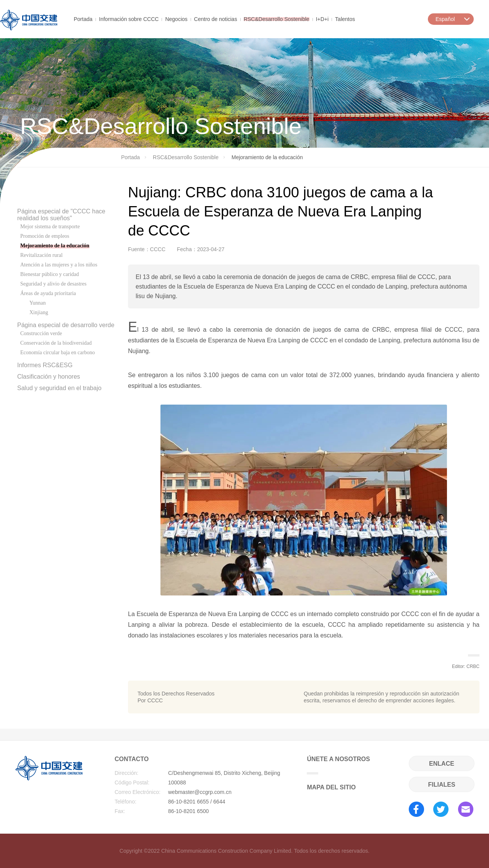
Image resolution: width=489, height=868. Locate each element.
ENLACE (442, 764)
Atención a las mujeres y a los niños (59, 265)
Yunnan (38, 303)
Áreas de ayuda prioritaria (48, 293)
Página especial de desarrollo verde (66, 325)
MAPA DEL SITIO (331, 787)
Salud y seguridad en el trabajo (59, 388)
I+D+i (322, 19)
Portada (83, 19)
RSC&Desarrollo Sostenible (277, 19)
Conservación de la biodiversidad (56, 343)
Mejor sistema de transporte (50, 227)
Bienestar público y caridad (50, 274)
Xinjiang (39, 312)
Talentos (345, 19)
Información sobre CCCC (129, 19)
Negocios (176, 19)
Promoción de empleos (45, 236)
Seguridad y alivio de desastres (53, 284)
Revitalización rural (41, 255)
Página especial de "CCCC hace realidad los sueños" (61, 215)
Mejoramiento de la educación (55, 246)
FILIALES (441, 785)
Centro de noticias (216, 19)
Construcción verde (41, 333)
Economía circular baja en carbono (57, 353)
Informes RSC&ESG (45, 365)
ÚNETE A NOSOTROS (338, 765)
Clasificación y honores (49, 377)
